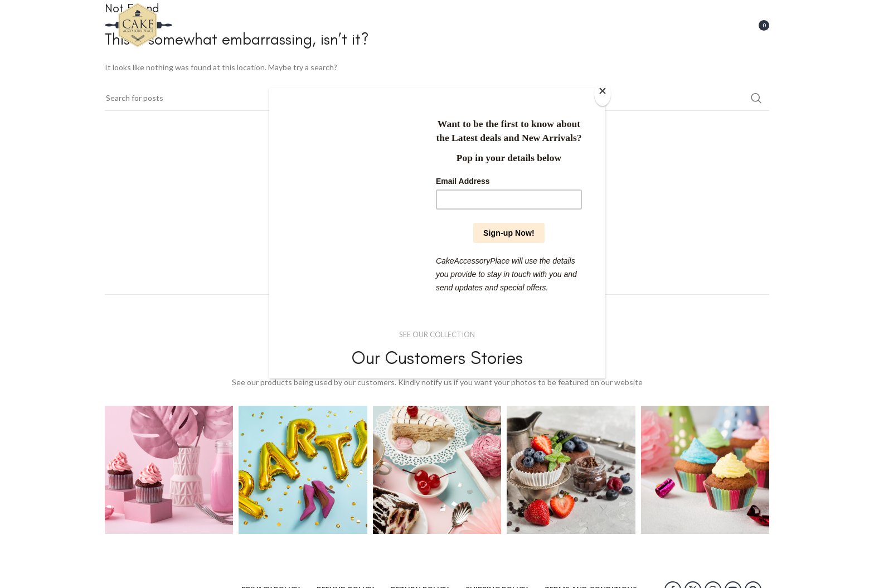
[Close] (603, 94)
